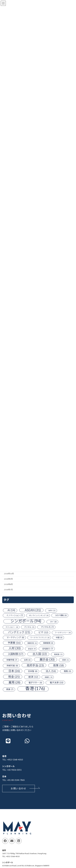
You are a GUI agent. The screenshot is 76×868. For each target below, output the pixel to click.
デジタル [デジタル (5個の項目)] (29, 627)
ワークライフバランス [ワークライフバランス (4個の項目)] (40, 638)
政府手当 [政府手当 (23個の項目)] (35, 665)
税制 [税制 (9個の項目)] (67, 671)
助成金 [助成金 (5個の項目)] (58, 654)
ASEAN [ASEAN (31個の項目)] (33, 610)
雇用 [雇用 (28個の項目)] (14, 682)
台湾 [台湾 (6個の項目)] (27, 660)
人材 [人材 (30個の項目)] (15, 648)
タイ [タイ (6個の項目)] (53, 622)
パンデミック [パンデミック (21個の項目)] (19, 632)
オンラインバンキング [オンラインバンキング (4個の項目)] (39, 616)
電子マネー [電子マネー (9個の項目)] (35, 683)
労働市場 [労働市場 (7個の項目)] (12, 660)
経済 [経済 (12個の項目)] (33, 677)
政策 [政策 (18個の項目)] (59, 665)
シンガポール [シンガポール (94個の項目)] (26, 621)
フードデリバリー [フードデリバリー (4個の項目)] (63, 633)
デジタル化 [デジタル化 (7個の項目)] (47, 627)
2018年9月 (8, 579)
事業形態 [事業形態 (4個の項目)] (32, 643)
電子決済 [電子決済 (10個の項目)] (57, 683)
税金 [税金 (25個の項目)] (14, 677)
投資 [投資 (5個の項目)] (65, 660)
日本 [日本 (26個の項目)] (14, 671)
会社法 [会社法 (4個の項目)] (32, 649)
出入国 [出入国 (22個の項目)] (40, 654)
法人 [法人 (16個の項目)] (51, 671)
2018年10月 (9, 574)
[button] (19, 788)
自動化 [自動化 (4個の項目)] (49, 677)
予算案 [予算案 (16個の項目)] (14, 643)
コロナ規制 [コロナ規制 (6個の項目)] (61, 616)
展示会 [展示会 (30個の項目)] (47, 660)
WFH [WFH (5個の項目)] (52, 611)
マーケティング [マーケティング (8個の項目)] (15, 638)
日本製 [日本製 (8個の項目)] (33, 672)
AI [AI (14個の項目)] (11, 610)
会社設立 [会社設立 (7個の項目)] (48, 649)
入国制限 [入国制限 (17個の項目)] (16, 654)
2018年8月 (8, 584)
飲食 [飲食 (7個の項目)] (10, 690)
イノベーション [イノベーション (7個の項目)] (15, 616)
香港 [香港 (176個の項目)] (35, 689)
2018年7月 (8, 590)
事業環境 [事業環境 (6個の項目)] (48, 643)
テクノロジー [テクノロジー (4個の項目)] (12, 627)
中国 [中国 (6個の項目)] (59, 638)
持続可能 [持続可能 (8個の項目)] (12, 666)
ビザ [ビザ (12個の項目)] (43, 633)
